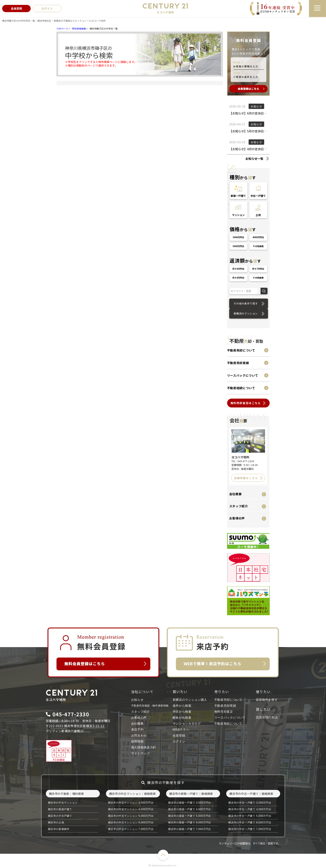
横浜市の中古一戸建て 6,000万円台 (250, 822)
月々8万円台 (238, 278)
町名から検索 (182, 718)
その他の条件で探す (246, 303)
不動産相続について (241, 388)
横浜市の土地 (56, 822)
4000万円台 (258, 237)
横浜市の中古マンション (63, 803)
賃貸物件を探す (267, 700)
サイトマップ (141, 753)
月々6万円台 (238, 269)
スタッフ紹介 (239, 506)
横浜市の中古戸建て (60, 816)
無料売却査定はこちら (246, 403)
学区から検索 (182, 712)
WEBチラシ (181, 729)
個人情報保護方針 (144, 747)
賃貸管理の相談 (267, 717)
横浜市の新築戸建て (60, 809)
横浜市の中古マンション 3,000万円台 (131, 803)
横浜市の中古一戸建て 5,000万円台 (250, 816)
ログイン (179, 741)
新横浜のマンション (246, 313)
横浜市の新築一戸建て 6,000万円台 (190, 822)
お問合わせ (139, 735)
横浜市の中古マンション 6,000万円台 (131, 822)
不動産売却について (241, 350)
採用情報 (137, 741)
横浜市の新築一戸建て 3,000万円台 (190, 803)
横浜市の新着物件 (59, 829)
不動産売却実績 (238, 363)
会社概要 (235, 494)
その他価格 (258, 246)
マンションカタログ (187, 724)
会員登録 (179, 735)
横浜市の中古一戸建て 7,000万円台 (250, 829)
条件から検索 (182, 706)
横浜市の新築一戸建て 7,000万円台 (190, 829)
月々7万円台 (258, 269)
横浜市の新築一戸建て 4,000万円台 (190, 809)
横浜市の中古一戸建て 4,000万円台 (250, 809)
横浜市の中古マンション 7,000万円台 (131, 829)
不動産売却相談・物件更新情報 (150, 706)
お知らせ (137, 700)
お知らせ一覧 (254, 159)
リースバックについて (243, 375)
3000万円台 (238, 237)
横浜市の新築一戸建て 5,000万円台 (190, 816)
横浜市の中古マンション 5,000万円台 (131, 816)
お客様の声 (237, 518)
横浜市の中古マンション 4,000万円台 (131, 809)
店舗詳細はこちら (246, 478)
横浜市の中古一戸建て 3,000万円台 (250, 803)
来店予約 (137, 729)
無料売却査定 (224, 712)
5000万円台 (238, 246)
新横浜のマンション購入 (190, 700)
